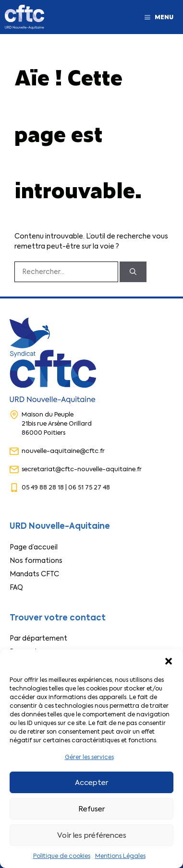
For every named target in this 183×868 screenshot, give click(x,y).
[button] (169, 661)
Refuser (91, 809)
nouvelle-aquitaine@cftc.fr (63, 451)
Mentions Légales (120, 856)
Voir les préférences (92, 835)
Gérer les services (89, 757)
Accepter (91, 783)
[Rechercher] (133, 272)
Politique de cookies (62, 856)
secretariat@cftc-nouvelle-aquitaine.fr (82, 469)
